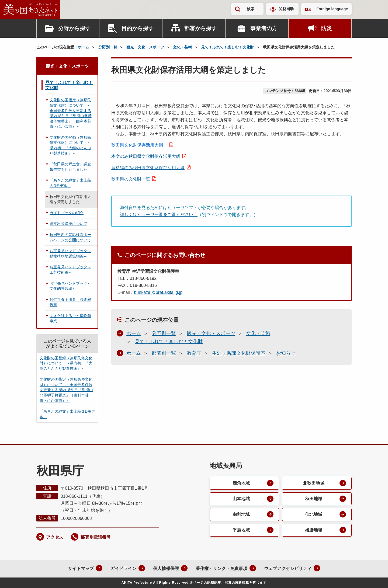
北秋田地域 (314, 483)
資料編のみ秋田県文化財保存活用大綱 (148, 168)
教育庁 (194, 353)
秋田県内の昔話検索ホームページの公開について (70, 237)
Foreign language (332, 9)
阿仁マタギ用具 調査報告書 (70, 302)
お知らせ (286, 353)
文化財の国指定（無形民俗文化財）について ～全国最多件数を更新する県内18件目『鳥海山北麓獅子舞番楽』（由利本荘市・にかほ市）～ (71, 113)
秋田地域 (314, 499)
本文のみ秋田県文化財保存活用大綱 (146, 156)
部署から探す (200, 28)
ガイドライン (123, 568)
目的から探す (137, 28)
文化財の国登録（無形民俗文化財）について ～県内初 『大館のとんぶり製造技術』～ (70, 145)
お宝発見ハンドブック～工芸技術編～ (70, 270)
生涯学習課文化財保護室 (239, 353)
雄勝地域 (314, 530)
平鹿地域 (241, 530)
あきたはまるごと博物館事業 (70, 318)
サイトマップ (81, 568)
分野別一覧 (108, 47)
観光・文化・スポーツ (145, 47)
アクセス (55, 537)
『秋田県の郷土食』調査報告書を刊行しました (70, 167)
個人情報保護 (166, 568)
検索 (251, 9)
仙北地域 (314, 514)
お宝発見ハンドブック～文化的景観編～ (70, 286)
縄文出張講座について (68, 224)
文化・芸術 (182, 47)
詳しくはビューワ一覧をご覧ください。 (159, 215)
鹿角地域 (241, 483)
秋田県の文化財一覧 (131, 179)
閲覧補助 (286, 9)
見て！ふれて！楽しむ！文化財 (227, 47)
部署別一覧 (164, 353)
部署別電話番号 (96, 537)
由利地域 (241, 514)
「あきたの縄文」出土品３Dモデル (70, 183)
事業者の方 (264, 28)
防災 (327, 28)
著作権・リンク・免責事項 (221, 568)
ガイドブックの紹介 (67, 213)
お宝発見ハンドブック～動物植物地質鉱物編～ (70, 253)
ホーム (84, 47)
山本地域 (241, 499)
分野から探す (74, 28)
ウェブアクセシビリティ (288, 568)
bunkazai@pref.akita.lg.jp (158, 292)
